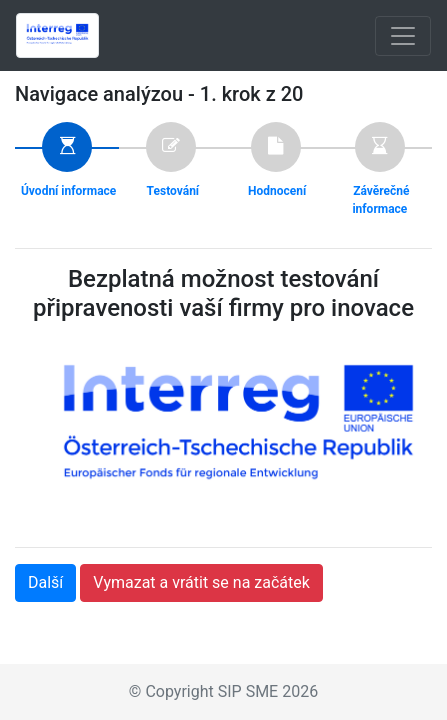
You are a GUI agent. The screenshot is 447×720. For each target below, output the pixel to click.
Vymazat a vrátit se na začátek (201, 582)
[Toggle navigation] (403, 36)
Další (45, 582)
